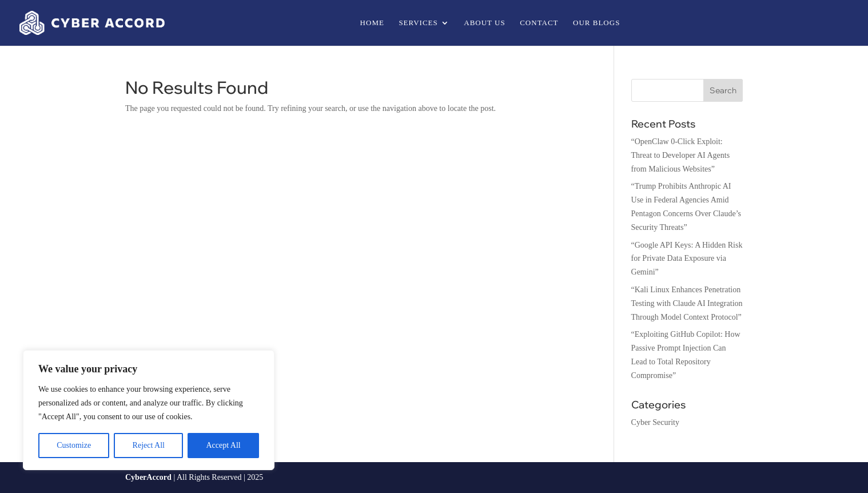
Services (418, 23)
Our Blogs (596, 23)
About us (484, 23)
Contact (539, 23)
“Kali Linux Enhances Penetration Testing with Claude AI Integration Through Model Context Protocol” (687, 303)
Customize (74, 445)
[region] (149, 410)
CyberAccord (148, 477)
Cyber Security (655, 422)
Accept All (223, 445)
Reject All (149, 445)
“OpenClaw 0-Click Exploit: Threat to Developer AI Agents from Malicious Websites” (681, 155)
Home (372, 23)
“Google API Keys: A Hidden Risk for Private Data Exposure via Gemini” (687, 259)
